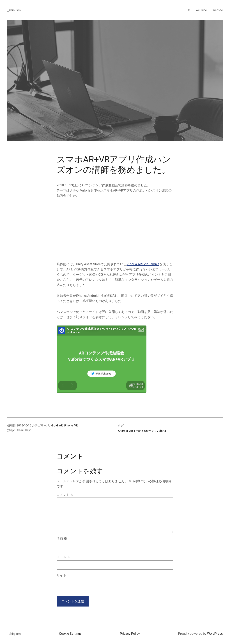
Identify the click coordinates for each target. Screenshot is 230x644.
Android (53, 425)
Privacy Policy (130, 634)
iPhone (68, 425)
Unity (147, 431)
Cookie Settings (70, 634)
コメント (65, 495)
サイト (61, 575)
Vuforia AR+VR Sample (143, 264)
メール (63, 557)
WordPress (215, 634)
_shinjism (14, 10)
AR (61, 425)
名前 (62, 538)
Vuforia (161, 431)
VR (76, 425)
